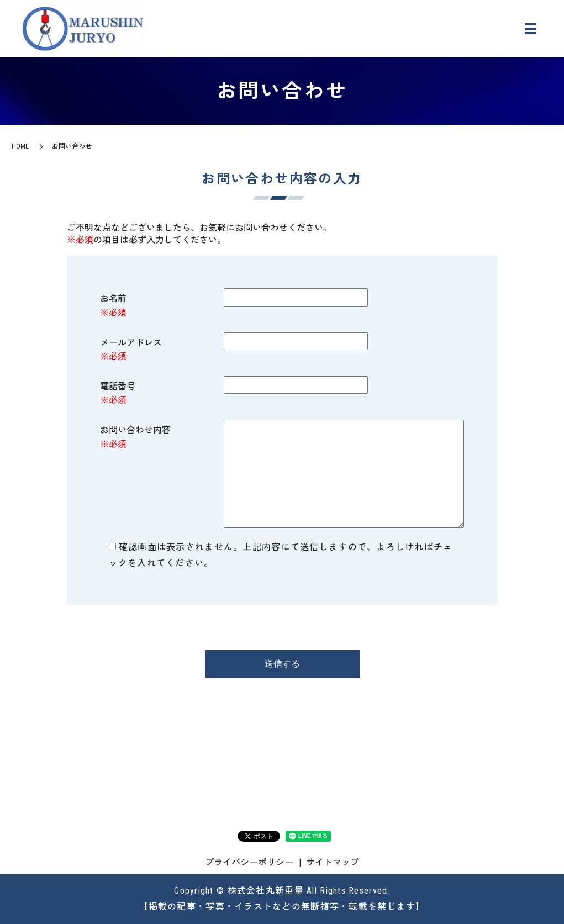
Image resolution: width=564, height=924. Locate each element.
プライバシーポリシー (249, 862)
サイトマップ (333, 862)
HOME (20, 146)
